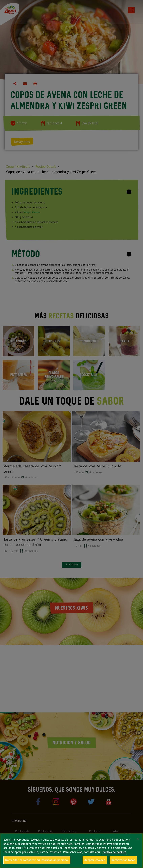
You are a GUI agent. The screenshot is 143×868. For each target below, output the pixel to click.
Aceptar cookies (95, 860)
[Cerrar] (138, 839)
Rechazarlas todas (123, 860)
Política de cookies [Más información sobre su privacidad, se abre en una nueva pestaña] (114, 852)
